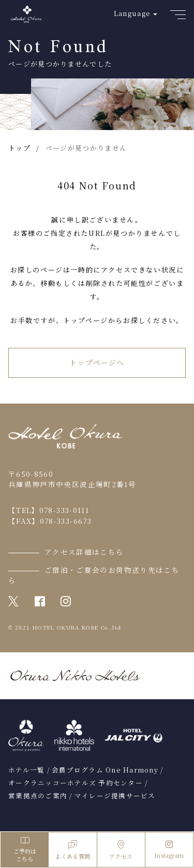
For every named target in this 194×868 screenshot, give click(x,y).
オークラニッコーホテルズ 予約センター (76, 783)
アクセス (121, 850)
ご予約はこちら (25, 850)
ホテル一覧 (26, 770)
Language (132, 13)
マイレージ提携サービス (115, 796)
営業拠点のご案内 (38, 796)
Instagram (169, 850)
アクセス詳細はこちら (84, 552)
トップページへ (97, 362)
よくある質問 (72, 850)
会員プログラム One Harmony (105, 770)
